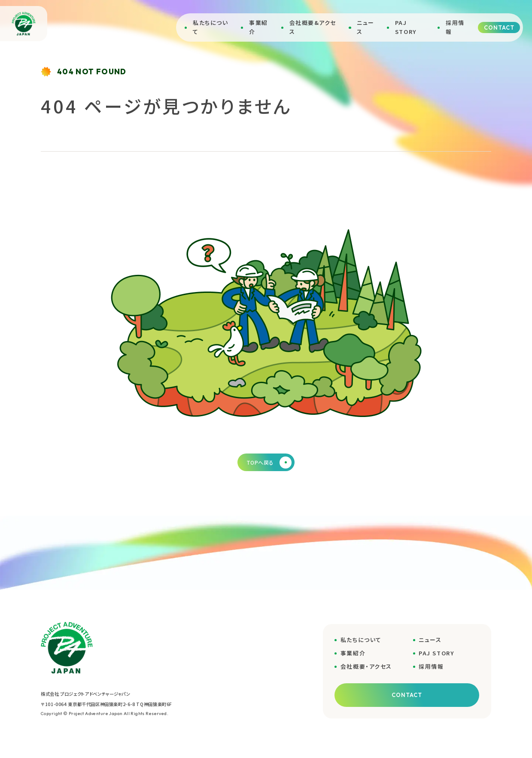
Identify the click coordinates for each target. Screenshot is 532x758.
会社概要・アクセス (366, 666)
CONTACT (499, 27)
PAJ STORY (406, 27)
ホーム (48, 141)
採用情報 (455, 27)
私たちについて (210, 27)
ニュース (366, 27)
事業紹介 (258, 27)
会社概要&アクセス (313, 27)
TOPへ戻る (269, 463)
